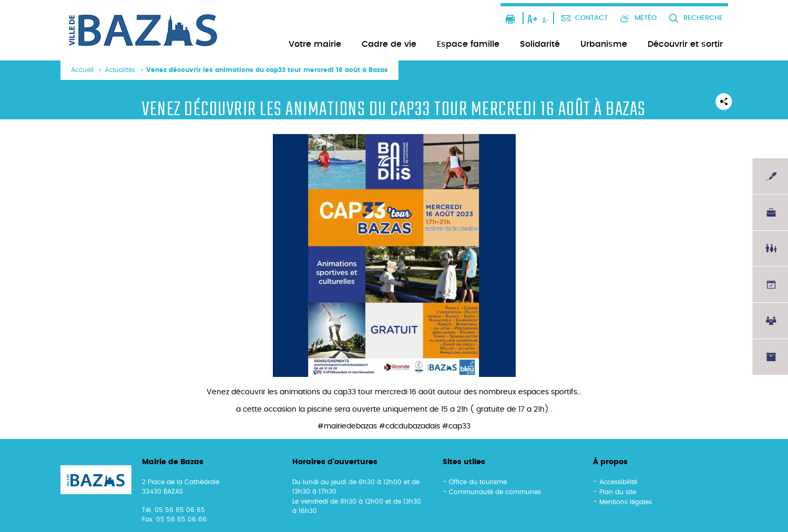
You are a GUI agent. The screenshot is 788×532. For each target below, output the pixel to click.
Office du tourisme (478, 482)
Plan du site (618, 492)
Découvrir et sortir (685, 44)
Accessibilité (618, 482)
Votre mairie (315, 44)
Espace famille (468, 44)
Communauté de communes (495, 492)
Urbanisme (604, 44)
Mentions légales (626, 502)
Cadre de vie (389, 44)
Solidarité (540, 44)
